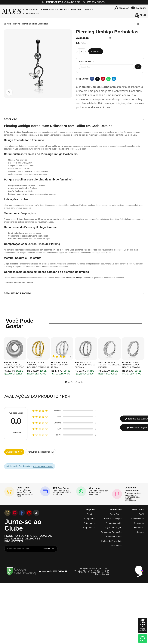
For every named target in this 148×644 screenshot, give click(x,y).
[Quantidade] (82, 51)
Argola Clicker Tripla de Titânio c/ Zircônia (85, 365)
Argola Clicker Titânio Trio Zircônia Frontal (109, 365)
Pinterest (103, 79)
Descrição (11, 119)
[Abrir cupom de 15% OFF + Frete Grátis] (143, 625)
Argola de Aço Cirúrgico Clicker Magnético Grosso (14, 365)
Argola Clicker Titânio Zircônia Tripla (59, 365)
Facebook (92, 79)
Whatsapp (108, 79)
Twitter (97, 79)
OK (138, 67)
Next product (142, 24)
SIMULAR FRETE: (87, 61)
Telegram (114, 79)
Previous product (135, 24)
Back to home (138, 24)
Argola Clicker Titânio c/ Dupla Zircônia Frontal (131, 365)
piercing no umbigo (74, 278)
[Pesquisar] (122, 8)
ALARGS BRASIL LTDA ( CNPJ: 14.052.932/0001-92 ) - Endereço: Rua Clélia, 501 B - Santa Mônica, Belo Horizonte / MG (91, 571)
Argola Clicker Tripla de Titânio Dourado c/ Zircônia (38, 365)
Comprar (96, 51)
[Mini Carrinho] (140, 15)
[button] (66, 382)
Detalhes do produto (17, 293)
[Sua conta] (139, 8)
